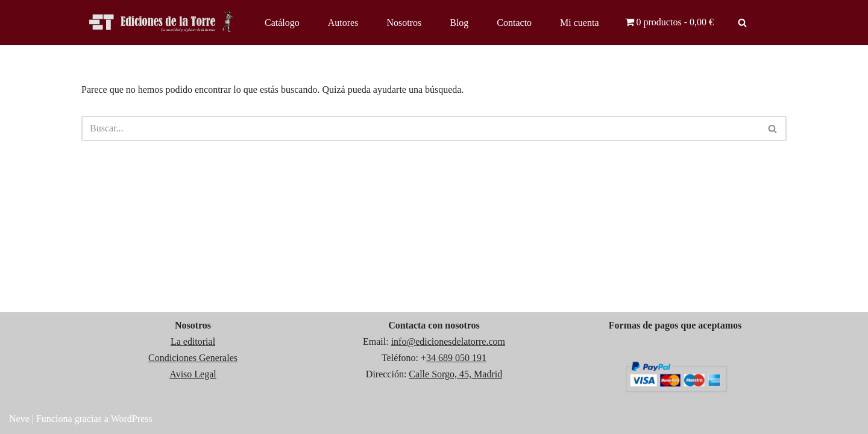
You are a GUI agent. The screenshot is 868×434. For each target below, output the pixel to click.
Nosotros (404, 23)
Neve (19, 419)
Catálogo (282, 23)
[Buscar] (742, 23)
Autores (343, 23)
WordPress (132, 419)
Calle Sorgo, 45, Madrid (455, 374)
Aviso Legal (193, 374)
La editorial (193, 341)
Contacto (514, 23)
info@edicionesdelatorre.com (448, 341)
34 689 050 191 (456, 358)
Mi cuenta (579, 23)
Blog (459, 23)
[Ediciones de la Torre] (163, 23)
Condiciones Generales (193, 358)
